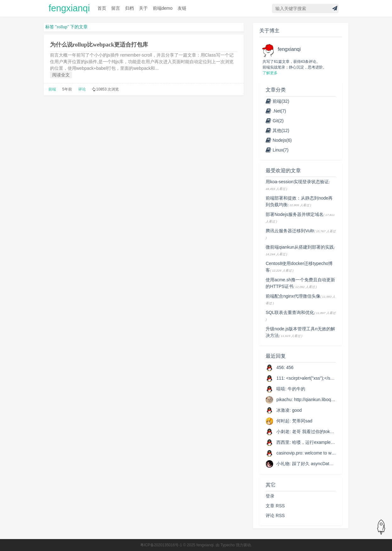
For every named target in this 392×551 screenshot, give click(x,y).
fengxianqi (69, 8)
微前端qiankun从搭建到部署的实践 (300, 247)
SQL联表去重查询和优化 (290, 312)
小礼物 (283, 464)
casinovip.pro (289, 453)
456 (280, 367)
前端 (52, 89)
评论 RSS (275, 515)
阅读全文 (61, 75)
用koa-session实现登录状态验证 (297, 182)
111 (280, 378)
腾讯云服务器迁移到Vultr (290, 231)
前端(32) (277, 101)
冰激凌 (283, 410)
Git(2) (275, 121)
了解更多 (270, 73)
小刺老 (283, 432)
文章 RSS (275, 506)
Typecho (227, 545)
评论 (82, 89)
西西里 (283, 442)
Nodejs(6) (279, 140)
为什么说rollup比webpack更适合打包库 (99, 45)
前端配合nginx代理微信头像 (293, 296)
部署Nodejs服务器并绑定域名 (295, 214)
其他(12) (277, 130)
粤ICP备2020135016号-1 (161, 545)
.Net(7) (276, 111)
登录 (270, 496)
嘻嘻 (281, 389)
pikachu (284, 399)
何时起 (283, 421)
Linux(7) (277, 150)
